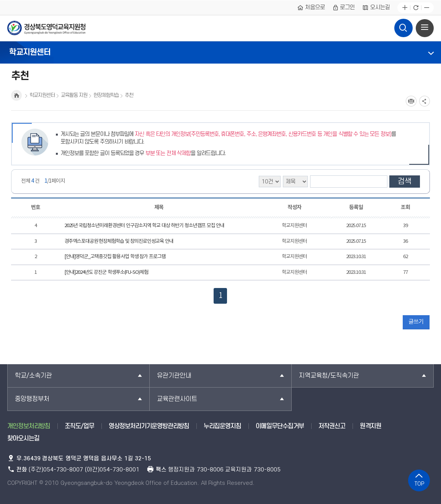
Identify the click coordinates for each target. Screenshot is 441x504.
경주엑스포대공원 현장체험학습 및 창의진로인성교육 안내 (119, 241)
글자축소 (427, 8)
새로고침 (416, 8)
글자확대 (405, 8)
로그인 (344, 8)
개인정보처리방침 (29, 426)
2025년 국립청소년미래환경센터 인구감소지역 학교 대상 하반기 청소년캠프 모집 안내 (145, 226)
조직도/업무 (79, 426)
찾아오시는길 (23, 439)
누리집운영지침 (222, 426)
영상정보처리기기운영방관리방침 (149, 426)
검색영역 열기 (403, 26)
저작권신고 (332, 426)
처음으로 (311, 8)
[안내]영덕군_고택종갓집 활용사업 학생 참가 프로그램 (115, 257)
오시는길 (376, 8)
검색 (405, 182)
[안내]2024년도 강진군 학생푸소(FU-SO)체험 (106, 272)
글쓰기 (416, 322)
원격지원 (371, 426)
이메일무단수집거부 (280, 426)
